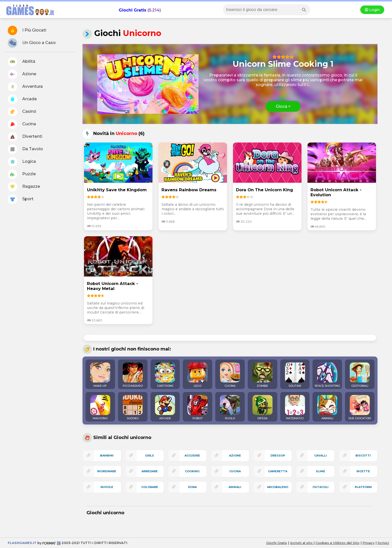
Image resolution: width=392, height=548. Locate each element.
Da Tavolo (25, 149)
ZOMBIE (262, 375)
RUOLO (230, 407)
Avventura (25, 87)
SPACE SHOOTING (327, 375)
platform (363, 487)
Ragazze (24, 187)
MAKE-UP (100, 375)
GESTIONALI (360, 375)
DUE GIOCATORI (360, 407)
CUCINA (230, 375)
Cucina (22, 124)
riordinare (107, 471)
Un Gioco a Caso (32, 43)
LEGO (197, 375)
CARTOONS (165, 375)
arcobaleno (278, 487)
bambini (107, 455)
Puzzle (22, 174)
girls (149, 455)
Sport (21, 199)
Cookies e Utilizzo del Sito (337, 543)
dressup (278, 455)
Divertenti (25, 137)
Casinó (22, 112)
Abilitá (21, 62)
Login (372, 10)
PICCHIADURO (133, 375)
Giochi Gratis (132, 10)
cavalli (320, 455)
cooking (192, 471)
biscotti (363, 455)
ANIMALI (327, 407)
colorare (150, 487)
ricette (363, 471)
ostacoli (320, 487)
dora (192, 487)
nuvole (107, 487)
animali (235, 487)
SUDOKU (133, 407)
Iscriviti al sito (302, 543)
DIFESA (262, 407)
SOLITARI (295, 375)
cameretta (278, 471)
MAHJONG (100, 407)
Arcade (22, 99)
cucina (235, 471)
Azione (22, 74)
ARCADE (165, 407)
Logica (22, 162)
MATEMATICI (295, 407)
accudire (192, 455)
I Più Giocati (27, 30)
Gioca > (283, 106)
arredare (150, 471)
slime (320, 471)
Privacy (368, 543)
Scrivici (383, 543)
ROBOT (197, 407)
